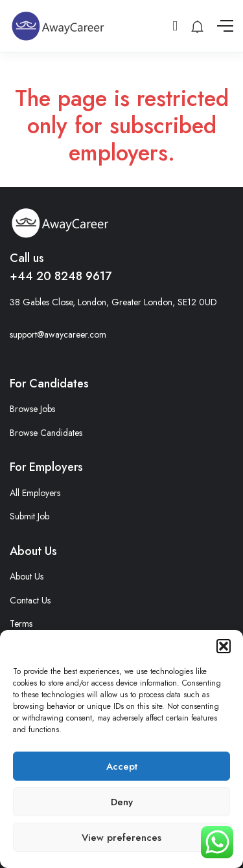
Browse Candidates (46, 433)
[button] (224, 646)
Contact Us (30, 600)
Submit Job (29, 516)
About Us (27, 576)
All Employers (35, 493)
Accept (122, 766)
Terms (21, 624)
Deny (122, 802)
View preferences (121, 838)
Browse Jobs (32, 409)
